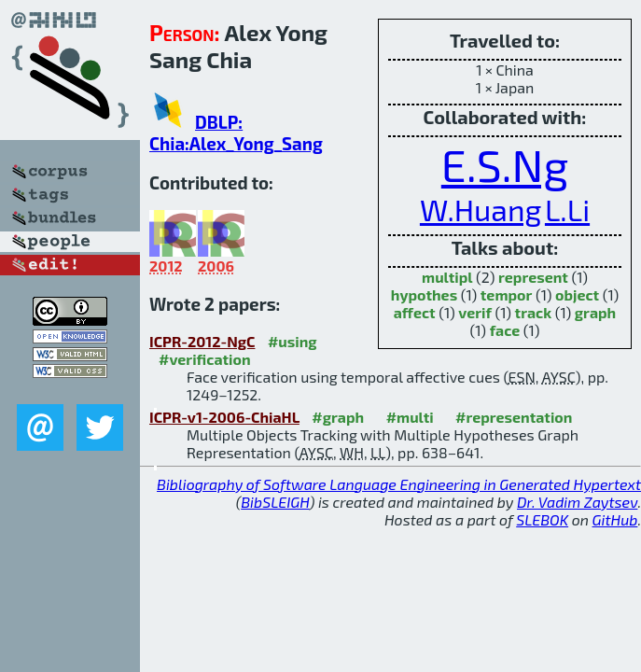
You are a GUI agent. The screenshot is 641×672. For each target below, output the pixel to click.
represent (533, 277)
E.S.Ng (505, 164)
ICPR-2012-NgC (202, 341)
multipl (447, 277)
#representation (514, 417)
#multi (410, 417)
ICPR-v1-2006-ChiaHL (224, 417)
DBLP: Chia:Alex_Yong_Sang (236, 133)
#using (293, 341)
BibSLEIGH (275, 502)
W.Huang (481, 209)
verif (475, 312)
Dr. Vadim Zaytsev (577, 502)
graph (595, 312)
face (505, 330)
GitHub (615, 519)
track (534, 312)
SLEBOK (542, 519)
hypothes (424, 294)
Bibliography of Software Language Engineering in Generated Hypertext (399, 484)
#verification (205, 359)
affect (415, 312)
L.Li (567, 209)
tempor (507, 294)
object (577, 294)
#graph (338, 417)
